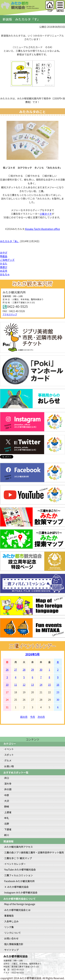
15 (49, 685)
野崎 (7, 807)
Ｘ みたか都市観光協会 (17, 887)
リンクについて (13, 933)
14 (41, 685)
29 (33, 670)
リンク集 (9, 927)
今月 (33, 717)
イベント (9, 749)
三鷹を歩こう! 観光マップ (18, 858)
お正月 (4, 271)
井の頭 (8, 789)
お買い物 (9, 766)
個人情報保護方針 (14, 944)
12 (24, 685)
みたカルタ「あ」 (10, 241)
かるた (4, 263)
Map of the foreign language (20, 904)
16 (58, 685)
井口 (7, 778)
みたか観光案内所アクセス (19, 847)
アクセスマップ (10, 314)
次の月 (41, 717)
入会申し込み (11, 921)
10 (7, 685)
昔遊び (4, 267)
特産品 (4, 256)
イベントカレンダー (15, 864)
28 (24, 670)
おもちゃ (5, 274)
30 (41, 670)
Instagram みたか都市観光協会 (21, 892)
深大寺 (8, 784)
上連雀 (8, 812)
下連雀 (8, 829)
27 (16, 670)
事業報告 (9, 916)
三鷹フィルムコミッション (19, 875)
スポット (9, 755)
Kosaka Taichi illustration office (42, 229)
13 (33, 685)
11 (16, 685)
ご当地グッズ (7, 260)
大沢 (7, 801)
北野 (7, 824)
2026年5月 (32, 654)
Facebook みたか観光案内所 (19, 881)
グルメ (8, 760)
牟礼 (7, 818)
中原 (7, 795)
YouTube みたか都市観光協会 (20, 870)
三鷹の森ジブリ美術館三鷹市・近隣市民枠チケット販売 (34, 852)
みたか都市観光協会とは (17, 910)
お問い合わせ (11, 938)
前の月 (24, 717)
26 (7, 670)
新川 (7, 835)
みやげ (4, 253)
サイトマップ (11, 950)
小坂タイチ (46, 214)
